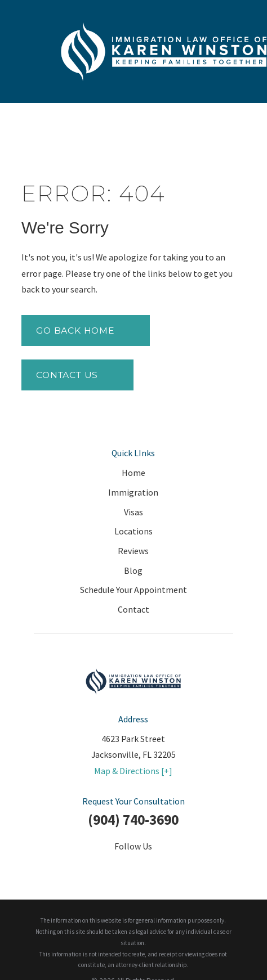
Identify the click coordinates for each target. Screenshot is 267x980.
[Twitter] (108, 866)
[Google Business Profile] (185, 866)
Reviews (133, 551)
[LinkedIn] (133, 866)
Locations (133, 531)
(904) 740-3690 (133, 820)
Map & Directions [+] (133, 771)
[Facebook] (82, 866)
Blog (133, 570)
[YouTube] (159, 866)
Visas (133, 512)
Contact (133, 609)
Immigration (133, 492)
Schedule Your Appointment (133, 590)
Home (133, 473)
